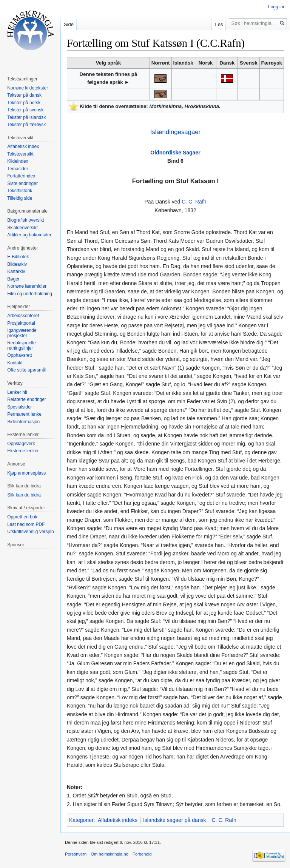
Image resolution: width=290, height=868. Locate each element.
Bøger (13, 279)
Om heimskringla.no (109, 854)
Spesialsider (19, 407)
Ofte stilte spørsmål (27, 370)
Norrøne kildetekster (28, 88)
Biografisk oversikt (25, 220)
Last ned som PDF (26, 524)
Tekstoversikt (20, 154)
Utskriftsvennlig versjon (30, 532)
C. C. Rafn (194, 202)
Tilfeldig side (20, 198)
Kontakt (15, 363)
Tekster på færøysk (26, 125)
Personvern (76, 854)
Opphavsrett (19, 355)
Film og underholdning (30, 294)
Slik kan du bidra (24, 495)
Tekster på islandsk (26, 117)
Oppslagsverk (21, 444)
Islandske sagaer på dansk (175, 820)
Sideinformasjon (23, 422)
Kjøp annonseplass (26, 473)
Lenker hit (17, 392)
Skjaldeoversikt (22, 228)
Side (69, 24)
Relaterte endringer (27, 399)
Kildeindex (18, 161)
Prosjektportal (21, 323)
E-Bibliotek (18, 257)
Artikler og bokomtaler (29, 235)
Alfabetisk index (23, 146)
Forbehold (142, 854)
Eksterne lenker (23, 451)
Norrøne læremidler (27, 286)
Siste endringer (22, 183)
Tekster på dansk (24, 95)
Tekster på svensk (25, 110)
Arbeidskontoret (23, 316)
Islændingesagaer (175, 132)
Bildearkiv (17, 264)
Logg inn (277, 7)
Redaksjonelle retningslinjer (21, 345)
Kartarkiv (16, 271)
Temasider (18, 169)
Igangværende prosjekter (22, 333)
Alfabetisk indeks (118, 820)
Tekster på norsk (24, 103)
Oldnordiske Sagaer (175, 153)
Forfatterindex (21, 176)
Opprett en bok (22, 517)
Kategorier (81, 820)
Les (219, 24)
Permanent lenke (24, 414)
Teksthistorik (20, 191)
